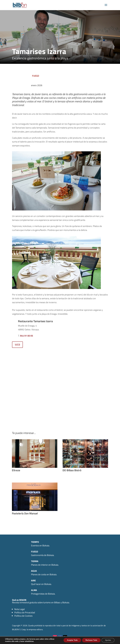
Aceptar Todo (70, 640)
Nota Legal (19, 609)
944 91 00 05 (27, 336)
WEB (17, 345)
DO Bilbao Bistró (72, 470)
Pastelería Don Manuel (25, 513)
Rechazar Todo (90, 640)
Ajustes (108, 640)
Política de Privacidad (25, 612)
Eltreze (16, 470)
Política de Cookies (23, 616)
